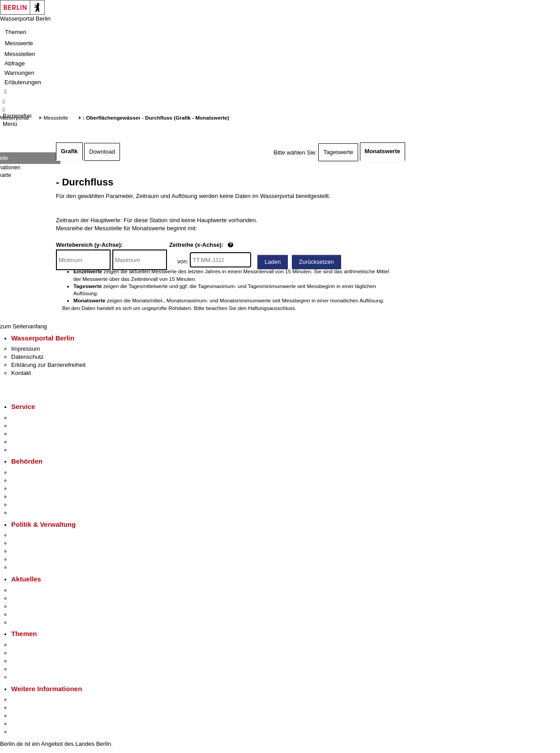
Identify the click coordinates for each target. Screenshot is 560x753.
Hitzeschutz (26, 622)
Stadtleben (25, 724)
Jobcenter (24, 505)
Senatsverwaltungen (38, 480)
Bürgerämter (27, 497)
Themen (16, 32)
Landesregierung (33, 535)
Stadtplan (24, 732)
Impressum (26, 349)
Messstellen (20, 54)
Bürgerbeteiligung (34, 551)
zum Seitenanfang (24, 326)
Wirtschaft (24, 716)
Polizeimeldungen (34, 598)
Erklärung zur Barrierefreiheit (48, 365)
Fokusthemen (29, 645)
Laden (273, 262)
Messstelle (56, 118)
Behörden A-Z (29, 472)
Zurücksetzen (316, 262)
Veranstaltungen (32, 606)
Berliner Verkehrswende (42, 653)
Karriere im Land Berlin (41, 543)
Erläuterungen (23, 82)
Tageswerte (338, 152)
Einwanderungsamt (36, 513)
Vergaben (24, 567)
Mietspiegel (26, 669)
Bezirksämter (28, 488)
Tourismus (24, 708)
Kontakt (21, 373)
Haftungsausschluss (271, 308)
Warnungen (19, 73)
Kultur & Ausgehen (35, 699)
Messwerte (19, 43)
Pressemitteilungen (36, 590)
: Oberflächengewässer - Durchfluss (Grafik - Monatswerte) (156, 118)
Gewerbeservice (32, 450)
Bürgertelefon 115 (34, 434)
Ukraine (21, 614)
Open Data (25, 559)
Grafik (69, 151)
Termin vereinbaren (36, 426)
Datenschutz (27, 357)
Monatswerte (383, 151)
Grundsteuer (27, 677)
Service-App (27, 418)
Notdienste (25, 442)
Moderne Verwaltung (38, 661)
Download (102, 152)
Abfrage (15, 63)
